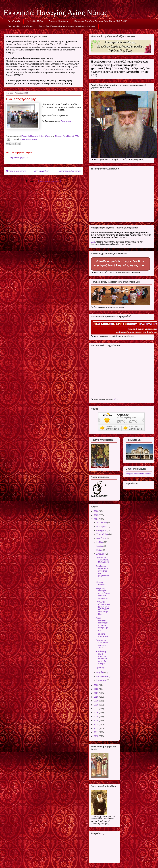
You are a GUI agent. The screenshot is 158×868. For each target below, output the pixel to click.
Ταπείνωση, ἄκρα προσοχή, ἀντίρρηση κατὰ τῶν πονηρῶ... (102, 657)
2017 (97, 709)
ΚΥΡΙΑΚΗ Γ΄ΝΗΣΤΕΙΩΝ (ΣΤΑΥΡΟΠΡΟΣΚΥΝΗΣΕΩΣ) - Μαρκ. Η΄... (103, 608)
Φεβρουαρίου (103, 676)
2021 (97, 693)
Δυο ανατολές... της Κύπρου (21, 26)
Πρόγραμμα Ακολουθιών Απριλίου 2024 (102, 644)
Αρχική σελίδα (14, 21)
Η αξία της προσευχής (102, 635)
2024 (97, 519)
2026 (97, 511)
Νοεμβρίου (102, 526)
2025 (97, 515)
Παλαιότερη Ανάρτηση (69, 171)
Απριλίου (101, 554)
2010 (97, 736)
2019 (97, 701)
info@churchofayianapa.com (138, 474)
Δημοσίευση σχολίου (19, 158)
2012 (97, 728)
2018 (97, 705)
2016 (97, 713)
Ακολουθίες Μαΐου (35, 21)
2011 (97, 732)
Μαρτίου (100, 672)
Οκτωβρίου (102, 530)
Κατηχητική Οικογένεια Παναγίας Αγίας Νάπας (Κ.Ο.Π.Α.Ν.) (101, 21)
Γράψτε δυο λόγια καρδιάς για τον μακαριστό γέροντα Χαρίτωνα (67, 26)
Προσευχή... (101, 667)
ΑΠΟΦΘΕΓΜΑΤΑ (30, 139)
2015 (97, 717)
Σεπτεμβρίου (102, 534)
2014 (97, 720)
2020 (97, 697)
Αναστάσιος (66, 121)
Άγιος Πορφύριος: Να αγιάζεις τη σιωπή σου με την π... (102, 624)
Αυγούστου (102, 538)
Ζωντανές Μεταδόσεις (59, 21)
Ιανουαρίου (102, 680)
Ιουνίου (100, 546)
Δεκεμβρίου (102, 522)
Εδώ (93, 242)
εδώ (116, 399)
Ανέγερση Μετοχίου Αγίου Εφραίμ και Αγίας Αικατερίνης (103, 593)
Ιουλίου (100, 542)
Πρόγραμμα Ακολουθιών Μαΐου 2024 (102, 560)
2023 (97, 685)
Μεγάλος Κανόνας (101, 583)
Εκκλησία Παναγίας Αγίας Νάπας (55, 13)
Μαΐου (99, 550)
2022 (97, 689)
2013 (97, 724)
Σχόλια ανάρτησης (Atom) (49, 181)
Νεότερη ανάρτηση (16, 171)
